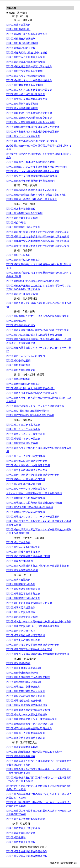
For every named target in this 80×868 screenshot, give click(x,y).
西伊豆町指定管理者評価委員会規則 (26, 696)
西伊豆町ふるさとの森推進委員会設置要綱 (29, 90)
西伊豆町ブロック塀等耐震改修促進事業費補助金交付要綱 (38, 654)
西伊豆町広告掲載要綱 (18, 361)
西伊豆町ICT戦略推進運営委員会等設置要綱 (30, 415)
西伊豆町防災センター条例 (21, 631)
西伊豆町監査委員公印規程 (21, 842)
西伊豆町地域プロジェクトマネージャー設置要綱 (33, 517)
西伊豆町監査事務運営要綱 (21, 833)
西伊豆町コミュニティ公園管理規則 (26, 434)
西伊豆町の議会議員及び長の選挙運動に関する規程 (34, 752)
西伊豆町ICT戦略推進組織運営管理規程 (28, 411)
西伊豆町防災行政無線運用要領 (23, 640)
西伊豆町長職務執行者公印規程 (23, 227)
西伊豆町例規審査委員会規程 (22, 218)
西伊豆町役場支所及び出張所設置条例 (27, 34)
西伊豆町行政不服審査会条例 (22, 294)
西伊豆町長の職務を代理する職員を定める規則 (32, 190)
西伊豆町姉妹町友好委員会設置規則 (26, 94)
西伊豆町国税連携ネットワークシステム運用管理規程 (35, 406)
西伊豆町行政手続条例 (18, 255)
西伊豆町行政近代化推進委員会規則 (26, 57)
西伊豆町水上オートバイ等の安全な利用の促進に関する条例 (39, 622)
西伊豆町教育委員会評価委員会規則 (26, 738)
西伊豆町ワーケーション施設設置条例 (27, 489)
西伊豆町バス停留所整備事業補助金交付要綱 (30, 122)
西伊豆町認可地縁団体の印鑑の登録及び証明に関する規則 (38, 330)
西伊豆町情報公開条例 (18, 379)
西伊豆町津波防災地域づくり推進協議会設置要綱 (33, 626)
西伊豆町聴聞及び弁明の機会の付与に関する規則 (33, 281)
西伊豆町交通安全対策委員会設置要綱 (27, 99)
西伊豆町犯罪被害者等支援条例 (23, 552)
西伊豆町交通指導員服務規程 (22, 108)
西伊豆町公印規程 (16, 223)
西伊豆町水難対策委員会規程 (22, 617)
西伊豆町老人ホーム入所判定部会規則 (27, 715)
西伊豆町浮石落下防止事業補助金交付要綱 (29, 649)
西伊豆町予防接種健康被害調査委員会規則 (29, 728)
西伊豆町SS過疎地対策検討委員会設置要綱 (30, 507)
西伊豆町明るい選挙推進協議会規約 (26, 819)
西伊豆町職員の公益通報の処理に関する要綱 (30, 162)
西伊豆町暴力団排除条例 (20, 561)
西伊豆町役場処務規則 (18, 29)
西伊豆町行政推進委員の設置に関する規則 (29, 66)
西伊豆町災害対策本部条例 (21, 584)
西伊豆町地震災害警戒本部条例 (23, 594)
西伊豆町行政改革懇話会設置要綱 (24, 71)
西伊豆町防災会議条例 (18, 580)
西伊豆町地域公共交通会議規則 (23, 687)
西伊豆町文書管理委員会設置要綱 (24, 213)
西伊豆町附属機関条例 (18, 663)
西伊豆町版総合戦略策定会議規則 (24, 682)
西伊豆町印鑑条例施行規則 (21, 325)
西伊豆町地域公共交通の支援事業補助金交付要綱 (33, 127)
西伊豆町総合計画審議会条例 (22, 673)
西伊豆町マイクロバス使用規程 (23, 136)
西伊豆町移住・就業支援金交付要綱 (26, 479)
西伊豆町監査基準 (16, 838)
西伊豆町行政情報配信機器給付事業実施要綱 (30, 181)
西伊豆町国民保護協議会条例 (22, 570)
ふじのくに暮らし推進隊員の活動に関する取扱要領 (34, 493)
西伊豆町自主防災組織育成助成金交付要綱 (29, 603)
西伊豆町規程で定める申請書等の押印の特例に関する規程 (38, 237)
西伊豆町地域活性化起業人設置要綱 (26, 512)
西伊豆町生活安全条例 (18, 542)
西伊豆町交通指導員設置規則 (22, 104)
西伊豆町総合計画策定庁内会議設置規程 (28, 677)
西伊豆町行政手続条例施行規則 (23, 260)
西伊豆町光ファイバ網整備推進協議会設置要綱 (32, 176)
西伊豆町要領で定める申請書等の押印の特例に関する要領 (38, 246)
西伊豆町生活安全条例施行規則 (23, 547)
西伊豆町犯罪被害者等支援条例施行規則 (28, 556)
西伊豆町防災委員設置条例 (21, 608)
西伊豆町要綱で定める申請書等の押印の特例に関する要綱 (38, 241)
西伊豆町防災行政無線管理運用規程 (26, 635)
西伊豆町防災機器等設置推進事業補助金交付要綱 (33, 645)
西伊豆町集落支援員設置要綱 (22, 443)
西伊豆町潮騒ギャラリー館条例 (23, 439)
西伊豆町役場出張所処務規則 (22, 43)
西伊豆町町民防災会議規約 (21, 612)
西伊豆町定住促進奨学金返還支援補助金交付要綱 (33, 475)
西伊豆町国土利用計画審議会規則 (24, 668)
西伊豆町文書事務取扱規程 (21, 209)
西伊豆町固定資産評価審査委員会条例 (27, 851)
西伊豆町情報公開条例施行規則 (23, 384)
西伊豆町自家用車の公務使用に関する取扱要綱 (32, 141)
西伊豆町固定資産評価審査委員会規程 (27, 856)
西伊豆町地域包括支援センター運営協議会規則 (32, 719)
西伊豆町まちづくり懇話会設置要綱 (26, 76)
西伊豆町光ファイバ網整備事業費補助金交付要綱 (33, 171)
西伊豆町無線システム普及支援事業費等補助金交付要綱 (36, 167)
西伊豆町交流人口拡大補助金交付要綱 (27, 461)
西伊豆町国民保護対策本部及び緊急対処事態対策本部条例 (38, 566)
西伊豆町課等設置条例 (18, 25)
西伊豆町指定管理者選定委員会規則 (26, 691)
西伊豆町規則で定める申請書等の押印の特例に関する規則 (38, 232)
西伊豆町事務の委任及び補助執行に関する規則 (32, 199)
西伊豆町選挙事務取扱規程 (21, 756)
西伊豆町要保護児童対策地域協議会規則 (28, 710)
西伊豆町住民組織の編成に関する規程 (27, 53)
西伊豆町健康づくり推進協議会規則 (26, 733)
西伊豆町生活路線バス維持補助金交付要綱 (29, 118)
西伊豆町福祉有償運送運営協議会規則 (27, 705)
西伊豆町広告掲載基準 (18, 365)
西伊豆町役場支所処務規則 (21, 39)
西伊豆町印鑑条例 (16, 321)
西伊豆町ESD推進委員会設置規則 (25, 85)
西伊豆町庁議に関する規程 (21, 48)
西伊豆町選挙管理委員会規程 (22, 747)
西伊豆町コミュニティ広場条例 (23, 425)
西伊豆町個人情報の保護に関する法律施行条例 (32, 393)
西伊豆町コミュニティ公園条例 (23, 429)
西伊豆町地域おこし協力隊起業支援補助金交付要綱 (34, 503)
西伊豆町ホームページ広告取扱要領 (26, 356)
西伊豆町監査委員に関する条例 (23, 828)
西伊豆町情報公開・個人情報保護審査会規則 (30, 388)
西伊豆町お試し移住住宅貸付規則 (24, 484)
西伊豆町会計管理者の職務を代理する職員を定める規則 (36, 195)
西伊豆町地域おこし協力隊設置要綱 (26, 498)
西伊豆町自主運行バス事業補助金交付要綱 (29, 113)
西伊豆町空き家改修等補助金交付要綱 (27, 470)
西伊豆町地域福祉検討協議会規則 (24, 701)
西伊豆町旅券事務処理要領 (21, 370)
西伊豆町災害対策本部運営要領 (23, 589)
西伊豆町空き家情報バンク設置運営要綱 (28, 465)
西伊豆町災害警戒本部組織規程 (23, 598)
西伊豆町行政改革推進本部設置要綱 (26, 62)
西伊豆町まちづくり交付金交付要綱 (26, 456)
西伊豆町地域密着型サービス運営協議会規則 (30, 724)
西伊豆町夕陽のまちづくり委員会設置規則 (29, 80)
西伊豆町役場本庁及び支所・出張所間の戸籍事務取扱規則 (38, 316)
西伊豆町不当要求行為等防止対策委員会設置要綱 (33, 132)
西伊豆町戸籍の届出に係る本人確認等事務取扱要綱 (34, 335)
